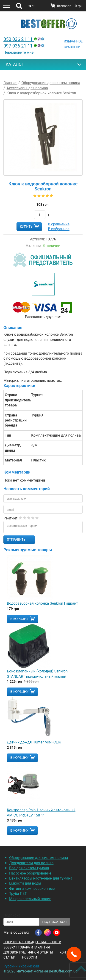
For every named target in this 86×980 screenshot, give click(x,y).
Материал (13, 460)
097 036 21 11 (24, 46)
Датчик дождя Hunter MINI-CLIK (34, 742)
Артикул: (37, 239)
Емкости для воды (25, 883)
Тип (8, 435)
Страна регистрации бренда (16, 420)
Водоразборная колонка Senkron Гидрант (42, 603)
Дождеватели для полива (31, 863)
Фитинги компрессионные (32, 889)
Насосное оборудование (30, 873)
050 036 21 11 (24, 39)
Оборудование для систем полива (39, 858)
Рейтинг (10, 518)
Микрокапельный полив (30, 899)
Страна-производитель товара (16, 400)
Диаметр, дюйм (13, 448)
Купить (26, 227)
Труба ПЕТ (18, 894)
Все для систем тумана (29, 868)
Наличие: (34, 246)
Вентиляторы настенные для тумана (41, 878)
